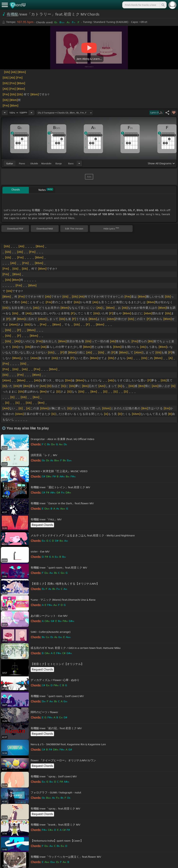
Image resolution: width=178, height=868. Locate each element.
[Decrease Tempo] (5, 113)
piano (22, 163)
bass (71, 163)
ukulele (34, 163)
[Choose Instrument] (79, 163)
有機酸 (13, 14)
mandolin (46, 163)
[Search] (163, 5)
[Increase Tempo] (31, 113)
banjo (59, 163)
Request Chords (42, 525)
